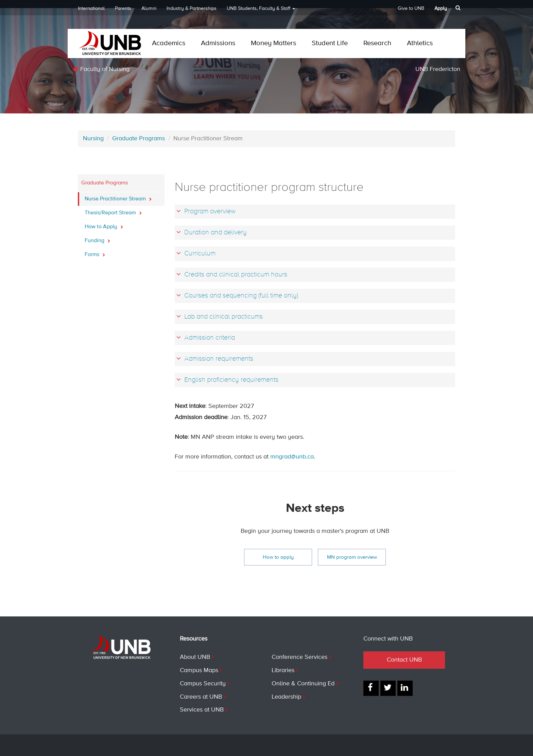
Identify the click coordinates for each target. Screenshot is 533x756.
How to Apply (104, 225)
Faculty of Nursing (101, 69)
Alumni (149, 8)
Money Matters (273, 43)
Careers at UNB (201, 697)
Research (377, 43)
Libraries (283, 670)
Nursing (93, 139)
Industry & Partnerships (192, 8)
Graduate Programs (139, 139)
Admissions (218, 43)
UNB (261, 11)
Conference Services (299, 657)
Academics (169, 43)
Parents (123, 8)
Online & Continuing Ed (303, 684)
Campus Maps (199, 670)
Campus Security (203, 684)
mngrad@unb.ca (292, 457)
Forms (95, 253)
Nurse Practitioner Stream (118, 197)
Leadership (286, 697)
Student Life (330, 43)
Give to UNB (411, 8)
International (91, 8)
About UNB (195, 657)
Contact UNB (404, 660)
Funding (97, 239)
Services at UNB (202, 710)
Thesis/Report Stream (113, 211)
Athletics (420, 43)
